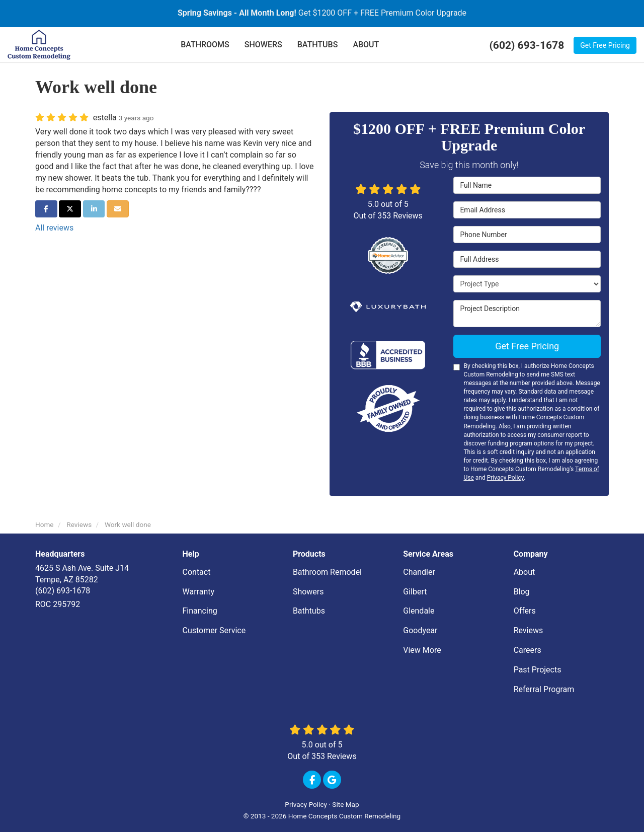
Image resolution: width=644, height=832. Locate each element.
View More (422, 650)
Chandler (419, 572)
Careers (528, 650)
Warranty (199, 592)
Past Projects (538, 670)
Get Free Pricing (605, 45)
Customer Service (214, 630)
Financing (200, 611)
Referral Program (544, 689)
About (525, 572)
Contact (197, 572)
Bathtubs (309, 611)
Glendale (419, 611)
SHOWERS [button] (263, 45)
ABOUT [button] (366, 45)
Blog (522, 592)
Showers (308, 592)
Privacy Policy (505, 478)
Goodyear (420, 630)
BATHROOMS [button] (205, 45)
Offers (525, 611)
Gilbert (415, 592)
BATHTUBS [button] (318, 45)
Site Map (345, 804)
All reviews (54, 228)
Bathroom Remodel (327, 572)
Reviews (529, 630)
